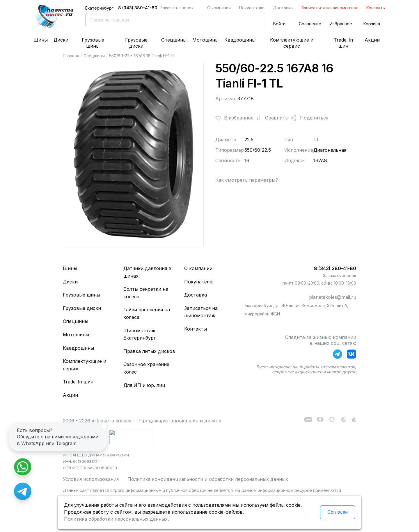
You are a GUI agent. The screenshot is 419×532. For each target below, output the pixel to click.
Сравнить (271, 118)
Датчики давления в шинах (147, 272)
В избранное (234, 118)
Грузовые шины (93, 43)
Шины (41, 40)
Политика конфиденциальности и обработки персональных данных (208, 479)
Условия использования (91, 479)
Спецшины (174, 40)
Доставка (283, 8)
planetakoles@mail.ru (333, 297)
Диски (61, 40)
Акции (372, 40)
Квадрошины (240, 40)
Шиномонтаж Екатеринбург (140, 334)
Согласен (338, 512)
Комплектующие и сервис (292, 43)
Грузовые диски (136, 43)
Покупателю (252, 8)
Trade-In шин (343, 43)
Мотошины (205, 40)
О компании (219, 8)
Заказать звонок (177, 8)
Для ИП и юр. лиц (144, 385)
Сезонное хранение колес (146, 368)
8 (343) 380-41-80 (138, 8)
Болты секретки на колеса (146, 293)
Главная (71, 56)
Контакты (376, 8)
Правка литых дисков (149, 351)
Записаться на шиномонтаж (330, 8)
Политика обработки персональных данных (116, 519)
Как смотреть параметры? (247, 180)
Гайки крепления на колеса (147, 313)
